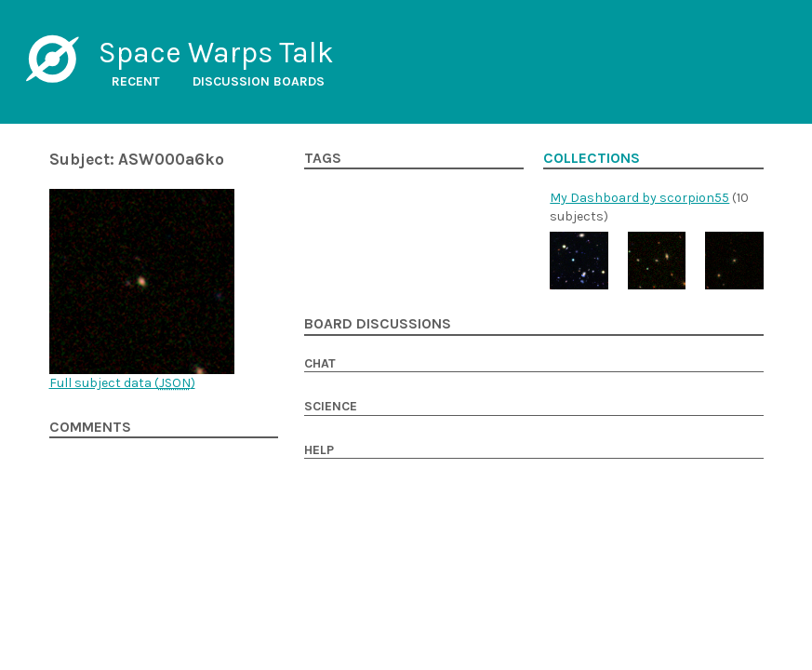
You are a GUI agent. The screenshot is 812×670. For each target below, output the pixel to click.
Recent (136, 81)
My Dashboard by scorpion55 (639, 198)
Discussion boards (259, 81)
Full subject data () (122, 383)
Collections (592, 158)
